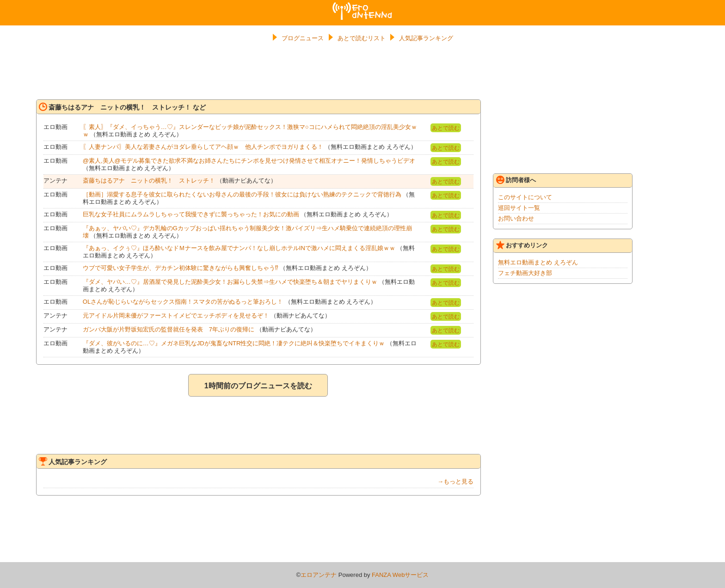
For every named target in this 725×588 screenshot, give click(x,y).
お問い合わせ (516, 218)
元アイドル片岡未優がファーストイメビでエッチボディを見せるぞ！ (176, 315)
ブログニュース (303, 38)
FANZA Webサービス (400, 575)
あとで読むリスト (362, 38)
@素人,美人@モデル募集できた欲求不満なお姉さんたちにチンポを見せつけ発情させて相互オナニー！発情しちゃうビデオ (249, 161)
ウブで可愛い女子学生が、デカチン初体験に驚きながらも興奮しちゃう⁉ (181, 268)
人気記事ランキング (426, 38)
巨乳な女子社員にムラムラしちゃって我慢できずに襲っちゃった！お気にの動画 (191, 214)
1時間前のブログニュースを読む (258, 386)
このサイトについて (525, 197)
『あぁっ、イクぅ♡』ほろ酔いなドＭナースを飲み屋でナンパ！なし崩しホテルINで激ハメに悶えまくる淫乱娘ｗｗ (239, 248)
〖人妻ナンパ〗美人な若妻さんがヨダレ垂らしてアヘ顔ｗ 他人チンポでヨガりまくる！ (203, 147)
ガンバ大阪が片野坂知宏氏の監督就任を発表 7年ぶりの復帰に (169, 329)
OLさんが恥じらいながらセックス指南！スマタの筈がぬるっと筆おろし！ (183, 302)
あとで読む (446, 128)
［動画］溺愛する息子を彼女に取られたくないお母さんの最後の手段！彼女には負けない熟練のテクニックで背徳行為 (242, 194)
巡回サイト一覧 (519, 208)
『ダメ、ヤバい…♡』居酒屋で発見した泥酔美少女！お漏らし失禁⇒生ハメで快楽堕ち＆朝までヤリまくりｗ (230, 282)
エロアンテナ (362, 6)
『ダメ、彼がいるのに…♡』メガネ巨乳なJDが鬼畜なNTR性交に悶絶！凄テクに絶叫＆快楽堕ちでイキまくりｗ (234, 343)
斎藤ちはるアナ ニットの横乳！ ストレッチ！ (149, 181)
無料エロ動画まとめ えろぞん (538, 262)
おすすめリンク (522, 245)
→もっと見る (455, 481)
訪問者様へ (516, 180)
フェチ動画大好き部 (525, 273)
